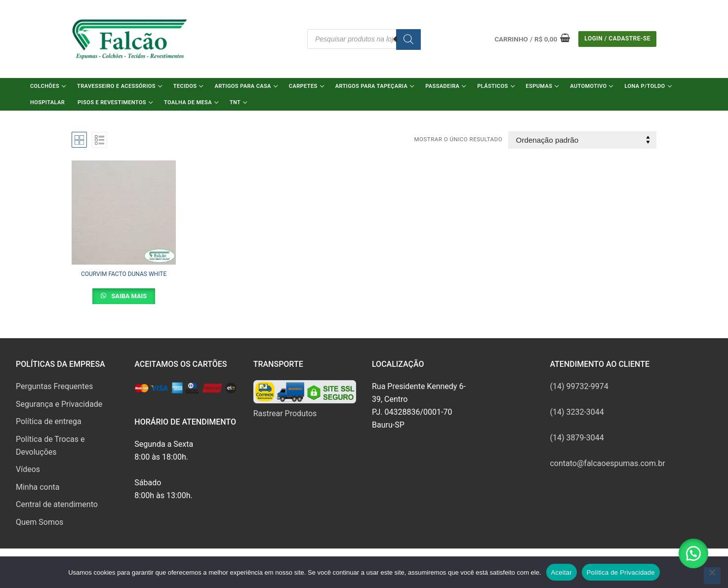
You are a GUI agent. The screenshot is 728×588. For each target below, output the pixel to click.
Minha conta (38, 487)
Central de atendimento (57, 504)
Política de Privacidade (621, 572)
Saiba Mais (128, 296)
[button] (693, 553)
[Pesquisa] (408, 39)
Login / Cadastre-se (617, 39)
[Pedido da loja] (582, 140)
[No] (712, 576)
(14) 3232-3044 (577, 412)
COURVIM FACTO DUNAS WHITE (124, 274)
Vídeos (28, 469)
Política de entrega (49, 421)
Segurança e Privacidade (59, 404)
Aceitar (562, 572)
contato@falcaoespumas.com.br (607, 463)
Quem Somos (40, 522)
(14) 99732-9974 (579, 386)
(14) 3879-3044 (577, 438)
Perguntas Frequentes (54, 386)
